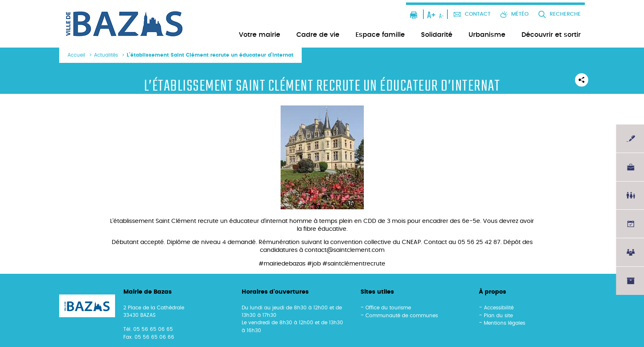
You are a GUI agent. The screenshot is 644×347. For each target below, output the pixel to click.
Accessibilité (499, 308)
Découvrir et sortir (551, 35)
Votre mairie (260, 35)
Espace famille (380, 35)
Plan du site (498, 316)
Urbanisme (487, 35)
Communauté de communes (402, 316)
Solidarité (437, 35)
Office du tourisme (388, 308)
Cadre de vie (318, 35)
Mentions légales (505, 323)
